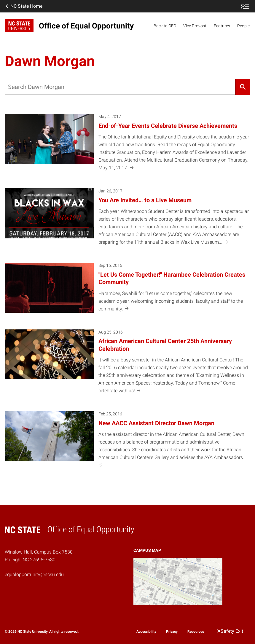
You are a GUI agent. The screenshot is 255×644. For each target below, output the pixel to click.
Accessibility (146, 632)
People (243, 26)
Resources (196, 632)
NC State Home (23, 6)
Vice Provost (195, 26)
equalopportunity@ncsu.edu (34, 574)
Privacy (172, 632)
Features (222, 26)
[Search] (243, 87)
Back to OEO (165, 26)
